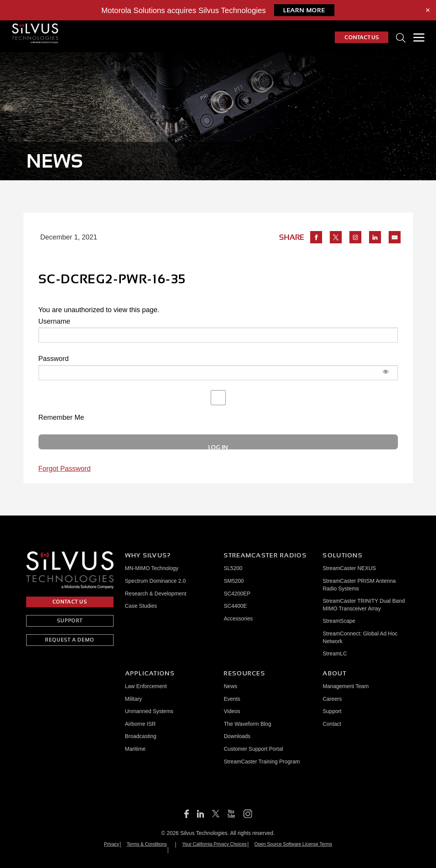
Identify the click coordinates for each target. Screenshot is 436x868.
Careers (332, 699)
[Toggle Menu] (419, 37)
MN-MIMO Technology (152, 568)
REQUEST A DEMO (70, 640)
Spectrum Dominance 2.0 (155, 581)
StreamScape (339, 621)
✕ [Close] (428, 10)
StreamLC (335, 653)
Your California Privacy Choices (214, 844)
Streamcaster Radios (265, 555)
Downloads (237, 736)
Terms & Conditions (147, 844)
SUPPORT (70, 621)
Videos (232, 711)
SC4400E (235, 606)
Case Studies (141, 606)
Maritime (135, 749)
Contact (332, 724)
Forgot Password (65, 469)
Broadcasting (141, 736)
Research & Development (156, 594)
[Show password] (386, 376)
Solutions (342, 555)
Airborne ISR (140, 724)
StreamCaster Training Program (262, 762)
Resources (244, 673)
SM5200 (234, 581)
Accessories (238, 619)
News (230, 686)
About (334, 673)
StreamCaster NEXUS (349, 568)
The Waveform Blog (247, 724)
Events (232, 699)
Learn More (304, 10)
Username (54, 321)
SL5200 (233, 568)
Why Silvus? (148, 555)
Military (134, 699)
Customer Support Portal (253, 749)
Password (54, 359)
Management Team (346, 686)
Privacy (111, 844)
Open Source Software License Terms (293, 844)
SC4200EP (237, 594)
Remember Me (218, 406)
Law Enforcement (146, 686)
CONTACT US (362, 37)
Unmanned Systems (149, 711)
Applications (150, 673)
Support (332, 711)
